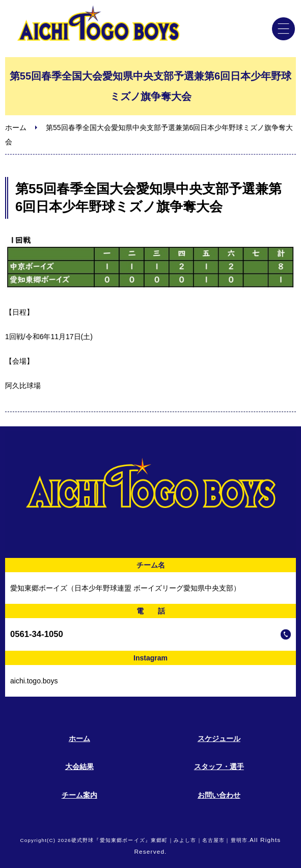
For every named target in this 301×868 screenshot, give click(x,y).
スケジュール (219, 738)
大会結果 (79, 767)
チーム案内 (79, 795)
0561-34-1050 (37, 634)
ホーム (16, 127)
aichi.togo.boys (34, 681)
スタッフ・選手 (219, 767)
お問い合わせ (219, 795)
